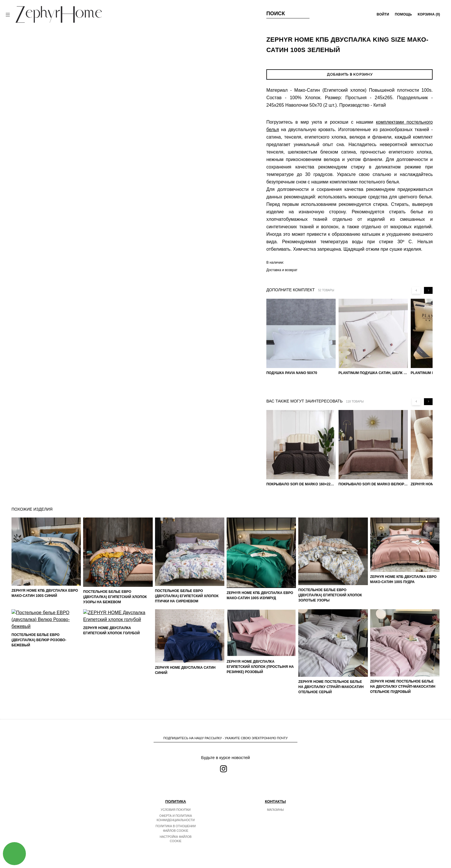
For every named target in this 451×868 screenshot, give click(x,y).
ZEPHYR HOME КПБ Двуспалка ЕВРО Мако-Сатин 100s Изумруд (260, 595)
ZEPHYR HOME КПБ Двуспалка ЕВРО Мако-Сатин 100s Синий (45, 593)
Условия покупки (176, 810)
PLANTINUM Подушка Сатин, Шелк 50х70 (373, 373)
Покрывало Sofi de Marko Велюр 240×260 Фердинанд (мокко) (373, 484)
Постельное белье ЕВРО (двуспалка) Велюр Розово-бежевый (39, 689)
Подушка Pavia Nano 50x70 (292, 373)
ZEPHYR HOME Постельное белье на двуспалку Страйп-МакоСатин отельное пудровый (403, 687)
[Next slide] (428, 290)
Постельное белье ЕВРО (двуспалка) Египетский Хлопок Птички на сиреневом (187, 596)
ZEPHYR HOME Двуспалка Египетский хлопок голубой (111, 674)
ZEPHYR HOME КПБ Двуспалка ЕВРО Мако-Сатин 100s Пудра (403, 579)
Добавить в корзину (350, 74)
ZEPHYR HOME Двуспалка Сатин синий (185, 670)
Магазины (275, 810)
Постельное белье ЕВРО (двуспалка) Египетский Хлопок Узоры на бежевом (115, 597)
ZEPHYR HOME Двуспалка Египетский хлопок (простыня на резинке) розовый (260, 667)
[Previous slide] (416, 290)
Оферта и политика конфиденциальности (176, 818)
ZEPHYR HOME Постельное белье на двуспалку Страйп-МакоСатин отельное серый (331, 687)
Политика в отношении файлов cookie (176, 828)
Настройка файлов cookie (176, 839)
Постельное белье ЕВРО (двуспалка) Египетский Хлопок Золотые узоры (330, 595)
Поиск (276, 14)
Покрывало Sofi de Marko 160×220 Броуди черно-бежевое (301, 484)
